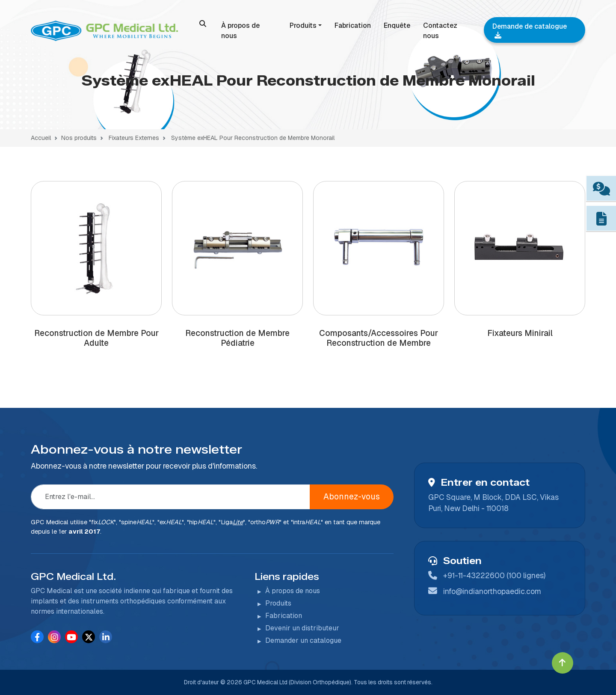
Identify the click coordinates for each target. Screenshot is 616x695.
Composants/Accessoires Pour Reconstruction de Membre (379, 338)
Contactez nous (440, 31)
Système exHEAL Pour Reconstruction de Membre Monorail (253, 138)
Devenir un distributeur (302, 628)
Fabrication (353, 25)
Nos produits (79, 138)
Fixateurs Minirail (520, 333)
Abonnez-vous (352, 497)
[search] (203, 24)
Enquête (397, 25)
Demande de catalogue (530, 30)
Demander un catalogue (303, 640)
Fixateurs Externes (133, 138)
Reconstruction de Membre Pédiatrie (237, 338)
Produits (303, 25)
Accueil (41, 138)
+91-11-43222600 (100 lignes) (494, 575)
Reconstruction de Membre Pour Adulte (96, 338)
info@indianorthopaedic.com (492, 591)
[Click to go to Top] (563, 663)
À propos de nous (240, 31)
